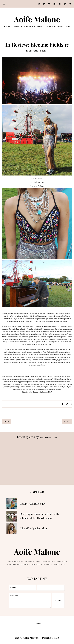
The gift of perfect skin (34, 528)
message (30, 601)
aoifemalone (49, 437)
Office (41, 186)
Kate (56, 638)
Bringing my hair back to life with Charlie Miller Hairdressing (40, 516)
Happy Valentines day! (33, 504)
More (67, 421)
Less (6, 421)
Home (38, 624)
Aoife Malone (37, 19)
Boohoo (39, 179)
